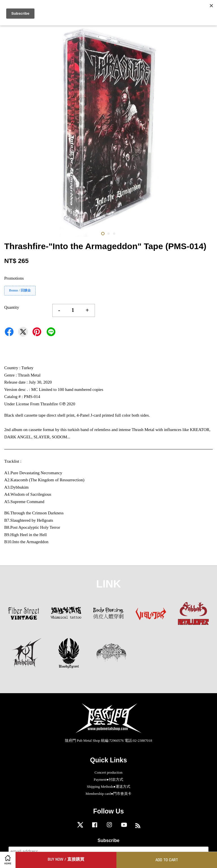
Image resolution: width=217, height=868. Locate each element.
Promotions (14, 278)
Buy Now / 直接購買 (66, 859)
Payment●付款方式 (108, 780)
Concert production (109, 773)
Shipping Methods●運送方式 (108, 787)
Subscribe (108, 840)
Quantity (12, 307)
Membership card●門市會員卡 (108, 794)
